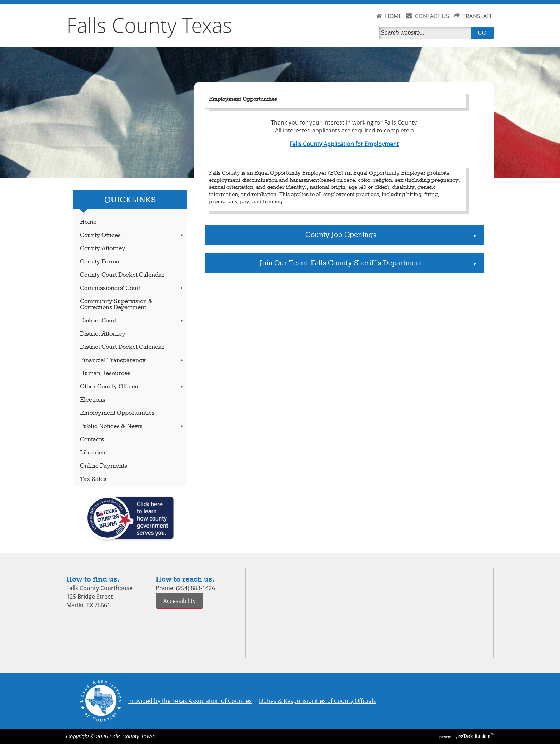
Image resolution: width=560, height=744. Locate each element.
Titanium (475, 736)
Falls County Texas (149, 25)
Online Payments (104, 466)
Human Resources (105, 374)
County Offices (132, 235)
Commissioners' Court (132, 288)
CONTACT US (432, 16)
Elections (93, 400)
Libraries (92, 453)
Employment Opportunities (117, 413)
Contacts (92, 440)
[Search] (426, 33)
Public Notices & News (132, 426)
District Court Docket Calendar (122, 347)
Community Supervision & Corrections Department (116, 305)
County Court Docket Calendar (122, 275)
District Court (132, 321)
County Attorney (103, 249)
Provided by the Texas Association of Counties (190, 701)
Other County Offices (132, 387)
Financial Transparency (132, 360)
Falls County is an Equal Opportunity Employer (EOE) (276, 173)
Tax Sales (93, 479)
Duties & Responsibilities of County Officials (317, 701)
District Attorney (103, 334)
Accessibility (179, 601)
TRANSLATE (478, 16)
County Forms (99, 262)
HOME (393, 16)
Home (88, 222)
